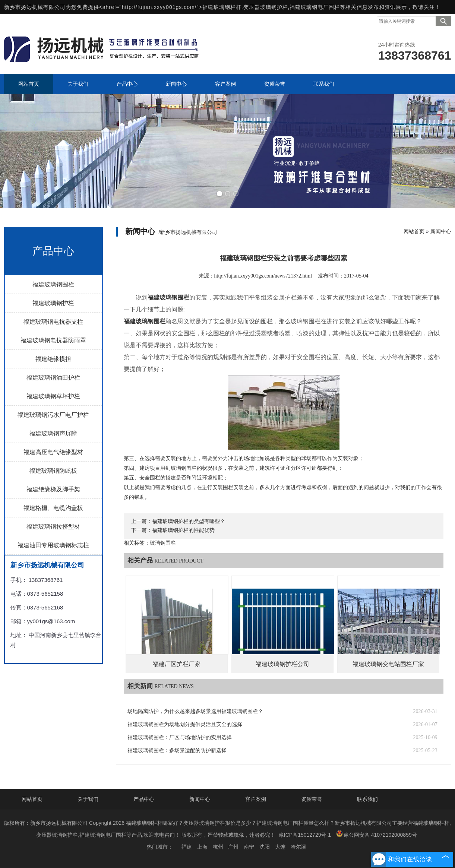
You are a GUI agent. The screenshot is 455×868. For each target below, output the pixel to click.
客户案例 (256, 799)
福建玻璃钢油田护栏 (53, 378)
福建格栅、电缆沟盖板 (53, 508)
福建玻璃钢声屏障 (53, 433)
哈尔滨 (298, 847)
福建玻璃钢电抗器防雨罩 (53, 340)
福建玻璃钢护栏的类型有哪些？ (189, 521)
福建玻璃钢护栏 (53, 303)
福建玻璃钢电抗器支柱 (53, 322)
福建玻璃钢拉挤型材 (53, 527)
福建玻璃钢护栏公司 (282, 664)
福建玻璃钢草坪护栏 (53, 396)
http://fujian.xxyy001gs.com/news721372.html (263, 276)
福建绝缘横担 (53, 359)
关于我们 (88, 799)
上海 (202, 847)
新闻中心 (441, 231)
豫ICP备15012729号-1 (305, 835)
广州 (233, 847)
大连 (280, 847)
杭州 (218, 847)
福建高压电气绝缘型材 (53, 452)
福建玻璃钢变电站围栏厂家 (388, 664)
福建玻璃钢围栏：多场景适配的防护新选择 (177, 750)
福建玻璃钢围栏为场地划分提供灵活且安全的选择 (185, 724)
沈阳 (265, 847)
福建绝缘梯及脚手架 (53, 489)
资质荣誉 (312, 799)
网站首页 (414, 231)
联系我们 (367, 799)
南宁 (249, 847)
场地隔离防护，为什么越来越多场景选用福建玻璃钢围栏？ (195, 711)
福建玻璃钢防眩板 (53, 471)
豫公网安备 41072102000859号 (377, 834)
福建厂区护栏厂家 (177, 664)
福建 (187, 847)
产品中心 (144, 799)
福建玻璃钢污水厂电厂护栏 (53, 415)
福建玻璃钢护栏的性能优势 (183, 530)
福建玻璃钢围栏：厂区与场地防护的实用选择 (180, 737)
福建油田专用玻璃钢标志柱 (53, 545)
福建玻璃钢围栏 (53, 284)
